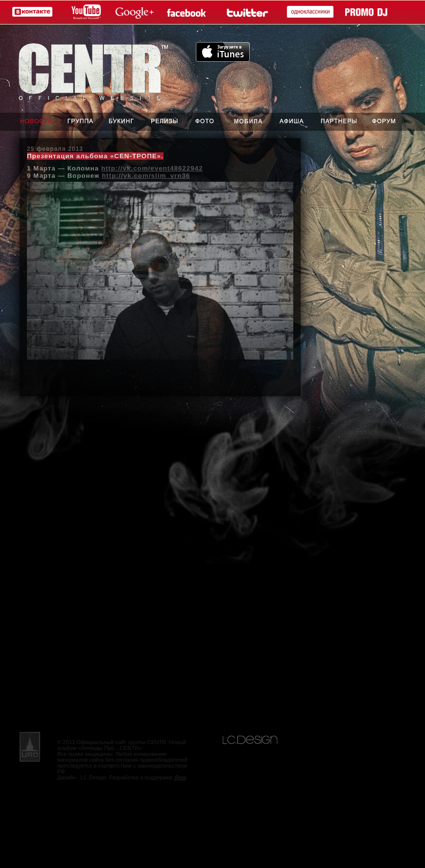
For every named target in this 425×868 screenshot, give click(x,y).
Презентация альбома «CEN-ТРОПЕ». (95, 156)
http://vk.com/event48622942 (152, 168)
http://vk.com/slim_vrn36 (146, 176)
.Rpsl (180, 777)
